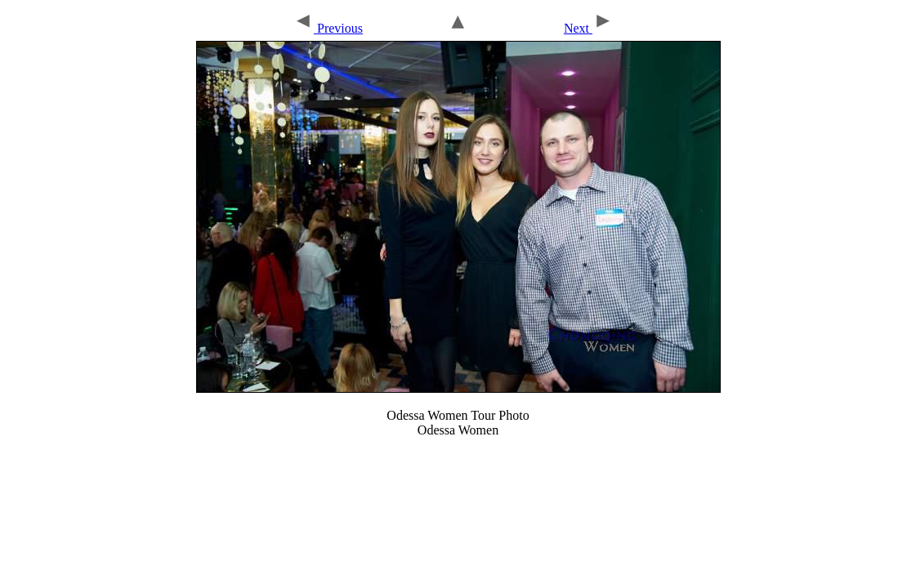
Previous (328, 28)
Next (588, 28)
